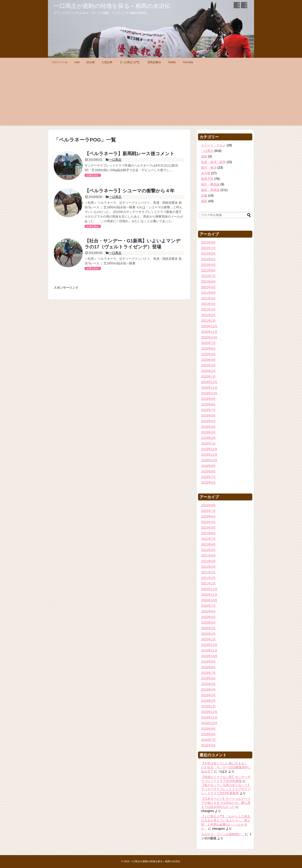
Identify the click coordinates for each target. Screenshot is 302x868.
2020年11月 (209, 332)
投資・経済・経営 (213, 162)
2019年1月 (208, 444)
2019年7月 (208, 410)
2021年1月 (208, 321)
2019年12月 (209, 382)
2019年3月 (208, 432)
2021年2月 (208, 315)
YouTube (188, 62)
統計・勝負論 (210, 184)
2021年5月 (208, 298)
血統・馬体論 (210, 190)
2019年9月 (208, 399)
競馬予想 (207, 179)
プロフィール (60, 62)
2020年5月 (208, 354)
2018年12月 (209, 449)
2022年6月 (208, 282)
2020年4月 (208, 360)
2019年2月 (208, 438)
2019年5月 (208, 421)
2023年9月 (208, 243)
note (77, 62)
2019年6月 (208, 416)
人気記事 (107, 62)
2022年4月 (208, 287)
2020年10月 (209, 337)
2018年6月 (208, 483)
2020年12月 (209, 326)
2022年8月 (208, 270)
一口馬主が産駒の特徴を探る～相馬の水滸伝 (112, 6)
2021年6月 (208, 293)
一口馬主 (115, 160)
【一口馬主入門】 (130, 62)
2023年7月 (208, 248)
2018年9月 (208, 466)
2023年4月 (208, 265)
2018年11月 (209, 455)
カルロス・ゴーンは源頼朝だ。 (223, 834)
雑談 (204, 201)
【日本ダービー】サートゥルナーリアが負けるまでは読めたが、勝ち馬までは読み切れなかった (226, 803)
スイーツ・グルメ (213, 145)
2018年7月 (208, 477)
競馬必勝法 (154, 62)
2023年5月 (208, 259)
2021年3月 (208, 310)
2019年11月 (209, 388)
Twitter (172, 62)
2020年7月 (208, 343)
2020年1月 (208, 377)
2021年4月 (208, 304)
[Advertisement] (151, 95)
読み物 (91, 62)
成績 (204, 156)
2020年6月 (208, 349)
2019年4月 (208, 427)
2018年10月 (209, 460)
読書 (204, 196)
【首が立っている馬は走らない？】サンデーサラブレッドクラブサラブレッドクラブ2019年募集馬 (226, 789)
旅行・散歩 (209, 168)
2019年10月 (209, 393)
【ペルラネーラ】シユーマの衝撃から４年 (130, 191)
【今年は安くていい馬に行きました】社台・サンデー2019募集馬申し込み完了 (226, 767)
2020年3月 (208, 365)
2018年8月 (208, 471)
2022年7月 (208, 276)
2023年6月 (208, 254)
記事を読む (93, 175)
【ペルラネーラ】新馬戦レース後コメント (130, 154)
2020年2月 (208, 371)
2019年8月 (208, 404)
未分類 (206, 173)
